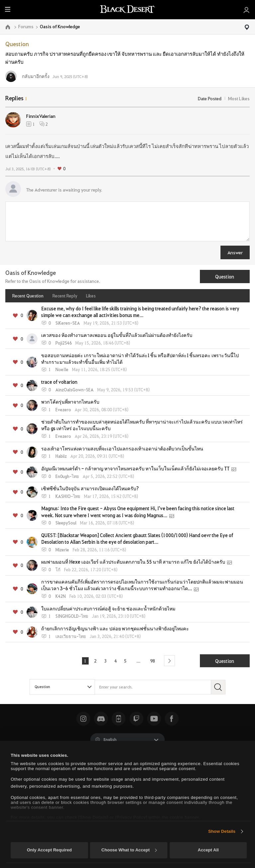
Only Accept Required (49, 850)
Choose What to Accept (129, 850)
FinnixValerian (41, 116)
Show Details (222, 831)
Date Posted (210, 98)
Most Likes (239, 98)
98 (153, 661)
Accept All (208, 850)
